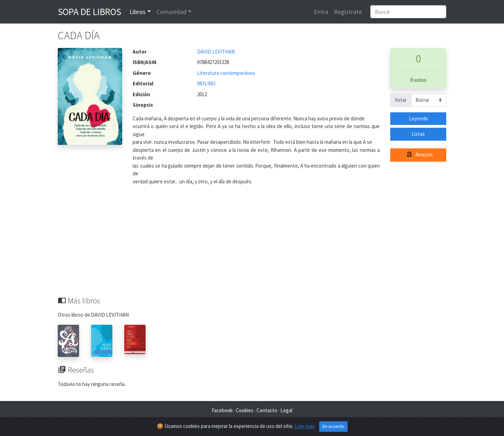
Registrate (348, 12)
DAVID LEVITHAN (216, 52)
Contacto (267, 410)
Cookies (245, 410)
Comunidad (171, 12)
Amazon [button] (418, 155)
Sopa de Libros (89, 12)
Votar (401, 100)
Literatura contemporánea (226, 73)
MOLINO (206, 83)
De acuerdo (333, 426)
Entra (321, 12)
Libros (138, 12)
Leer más (305, 426)
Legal (286, 410)
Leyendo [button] (418, 118)
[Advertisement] (252, 244)
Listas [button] (418, 134)
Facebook (222, 410)
